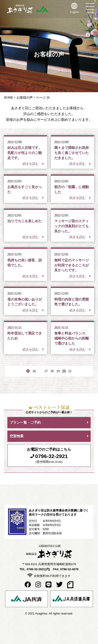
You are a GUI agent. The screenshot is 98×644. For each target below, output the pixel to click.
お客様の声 (25, 98)
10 (34, 371)
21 (70, 371)
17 (46, 371)
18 (52, 371)
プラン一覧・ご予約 (25, 422)
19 (58, 371)
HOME (9, 98)
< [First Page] (28, 371)
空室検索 (17, 436)
